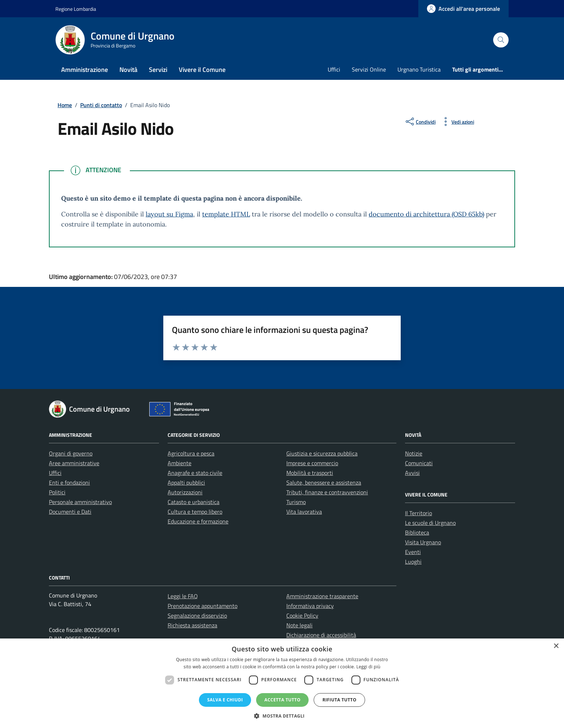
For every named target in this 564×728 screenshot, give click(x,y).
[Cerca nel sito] (501, 40)
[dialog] (282, 683)
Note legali (299, 625)
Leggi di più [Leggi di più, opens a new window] (369, 667)
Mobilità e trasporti (310, 473)
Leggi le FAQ (183, 596)
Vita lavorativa (304, 512)
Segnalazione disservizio (197, 615)
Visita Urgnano (423, 542)
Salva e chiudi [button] (225, 700)
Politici (57, 492)
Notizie (414, 453)
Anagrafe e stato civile (195, 473)
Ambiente (179, 463)
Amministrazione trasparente (322, 596)
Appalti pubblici (186, 482)
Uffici (334, 69)
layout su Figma (169, 214)
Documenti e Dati (70, 512)
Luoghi (413, 562)
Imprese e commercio (312, 463)
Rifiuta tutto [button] (339, 700)
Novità (128, 70)
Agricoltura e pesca (191, 453)
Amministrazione (85, 70)
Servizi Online (369, 69)
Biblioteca (417, 532)
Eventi (413, 552)
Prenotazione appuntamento (203, 606)
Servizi (158, 70)
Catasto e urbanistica (194, 502)
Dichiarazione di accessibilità (321, 635)
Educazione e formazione (198, 521)
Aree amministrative (74, 463)
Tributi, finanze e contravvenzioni (327, 492)
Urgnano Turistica (419, 69)
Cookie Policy (302, 615)
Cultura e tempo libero (195, 512)
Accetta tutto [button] (282, 700)
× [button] (556, 646)
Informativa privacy (310, 606)
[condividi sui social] (420, 122)
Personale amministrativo (80, 502)
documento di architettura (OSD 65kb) (426, 214)
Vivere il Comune (202, 70)
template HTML (226, 214)
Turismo (296, 502)
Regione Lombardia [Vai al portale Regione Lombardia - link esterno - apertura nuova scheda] (76, 9)
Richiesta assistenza (192, 625)
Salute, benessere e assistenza (324, 482)
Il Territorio (419, 513)
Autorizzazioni (185, 492)
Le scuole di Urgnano (430, 523)
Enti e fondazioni (69, 482)
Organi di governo (71, 453)
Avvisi (412, 473)
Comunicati (419, 463)
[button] (282, 716)
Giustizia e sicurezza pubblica (322, 453)
